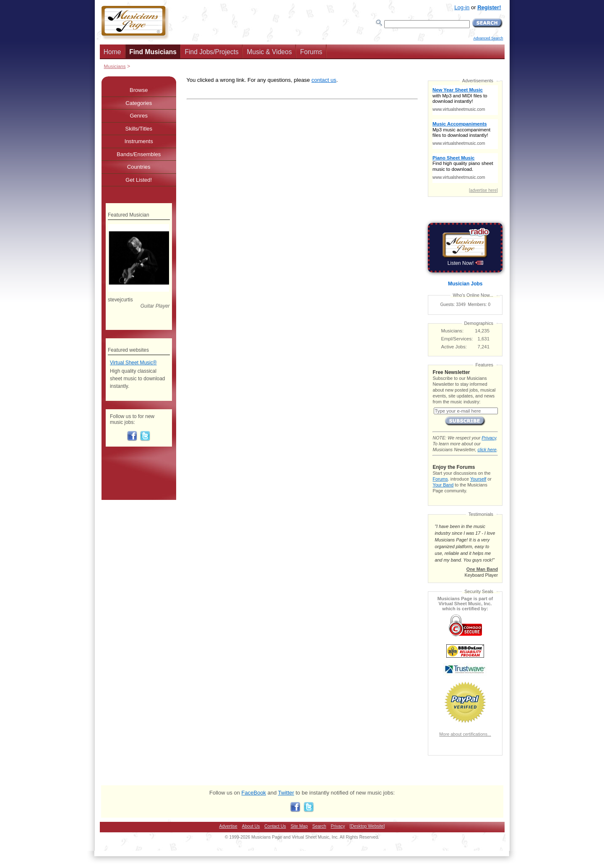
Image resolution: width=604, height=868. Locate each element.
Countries (139, 167)
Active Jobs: (454, 347)
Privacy (489, 438)
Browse (139, 90)
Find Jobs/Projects (212, 52)
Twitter (286, 793)
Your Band (443, 485)
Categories (139, 103)
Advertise (228, 826)
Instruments (139, 141)
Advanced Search (488, 38)
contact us (324, 80)
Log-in (462, 7)
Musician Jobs (465, 284)
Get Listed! (139, 180)
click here (487, 450)
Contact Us (275, 826)
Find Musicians (153, 52)
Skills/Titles (139, 129)
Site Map (299, 826)
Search (319, 826)
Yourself (478, 479)
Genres (139, 116)
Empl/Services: (457, 339)
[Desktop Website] (367, 826)
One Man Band (482, 569)
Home (112, 52)
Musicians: (453, 331)
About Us (251, 826)
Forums (311, 52)
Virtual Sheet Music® (133, 363)
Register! (489, 7)
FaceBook (254, 793)
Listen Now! (465, 263)
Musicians (115, 66)
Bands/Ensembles (139, 154)
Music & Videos (269, 52)
